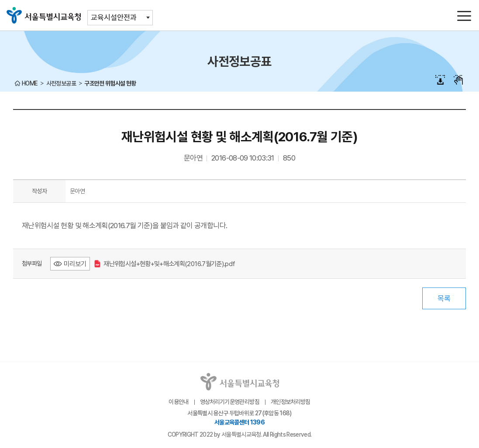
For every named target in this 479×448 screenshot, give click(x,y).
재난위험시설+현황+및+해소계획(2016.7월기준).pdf (165, 264)
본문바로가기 (239, 0)
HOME (30, 83)
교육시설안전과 (114, 17)
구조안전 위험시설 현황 (110, 83)
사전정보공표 (61, 83)
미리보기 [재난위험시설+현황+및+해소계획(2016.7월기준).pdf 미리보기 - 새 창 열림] (75, 264)
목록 (444, 298)
